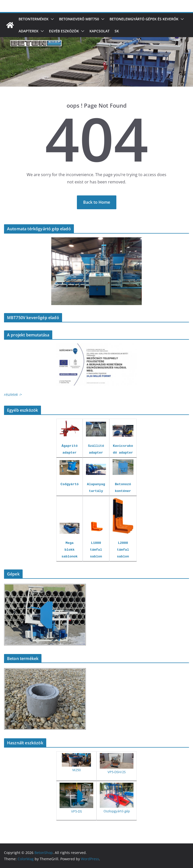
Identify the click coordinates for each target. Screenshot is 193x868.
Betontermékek (34, 19)
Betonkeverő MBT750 (79, 19)
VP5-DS (77, 811)
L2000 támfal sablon (123, 550)
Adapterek (29, 31)
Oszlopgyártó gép (117, 811)
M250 (77, 770)
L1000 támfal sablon (96, 550)
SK (117, 31)
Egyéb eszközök (64, 31)
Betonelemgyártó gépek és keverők (144, 19)
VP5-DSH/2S (117, 772)
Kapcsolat (100, 31)
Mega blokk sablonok (70, 550)
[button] (51, 19)
